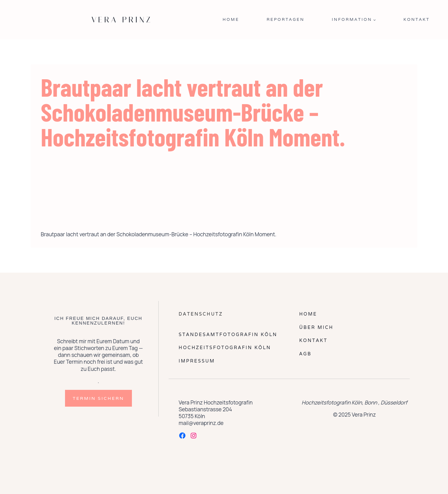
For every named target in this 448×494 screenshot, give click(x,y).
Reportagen (285, 19)
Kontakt (417, 19)
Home (231, 19)
